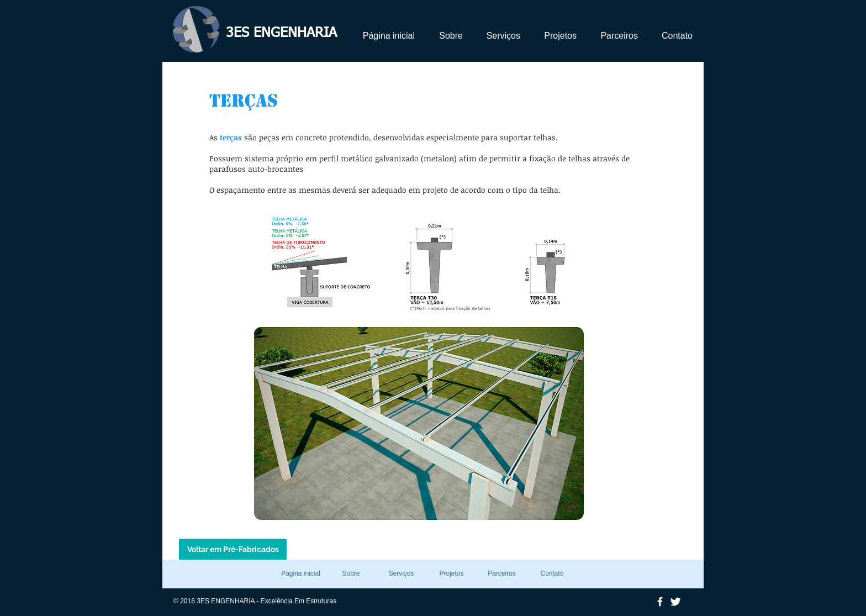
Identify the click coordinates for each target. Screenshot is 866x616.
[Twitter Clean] (675, 602)
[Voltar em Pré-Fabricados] (233, 550)
